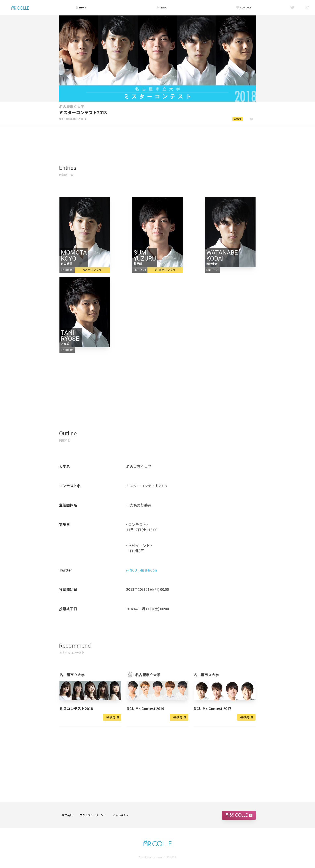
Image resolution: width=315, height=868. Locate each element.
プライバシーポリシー (93, 815)
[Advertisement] (157, 137)
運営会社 (67, 815)
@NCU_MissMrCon (142, 570)
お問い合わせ (121, 815)
